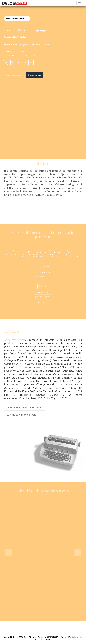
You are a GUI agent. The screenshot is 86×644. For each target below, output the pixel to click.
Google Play (42, 296)
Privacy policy (46, 640)
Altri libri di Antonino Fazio (25, 406)
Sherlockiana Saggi (15, 18)
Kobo (42, 286)
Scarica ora (34, 75)
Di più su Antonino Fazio (22, 413)
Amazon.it (42, 275)
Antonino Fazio (17, 37)
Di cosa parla (14, 75)
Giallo (32, 55)
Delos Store (42, 265)
